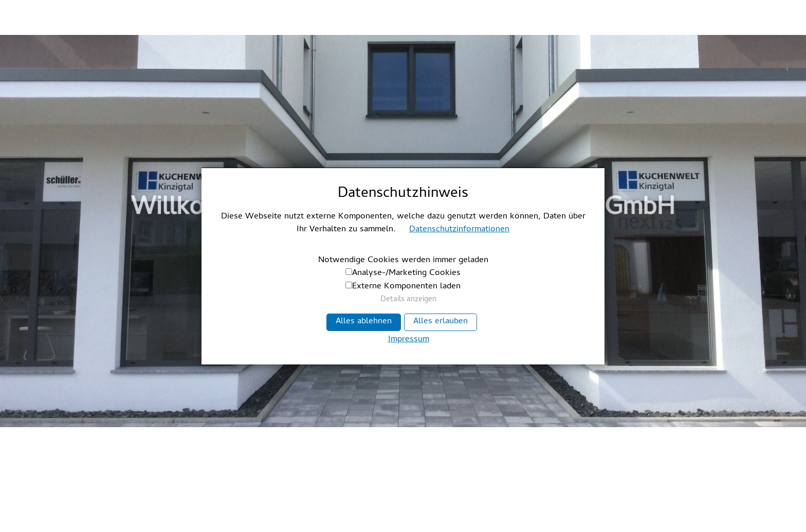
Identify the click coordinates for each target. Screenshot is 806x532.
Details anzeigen (408, 300)
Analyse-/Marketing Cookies (406, 273)
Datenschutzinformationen (459, 230)
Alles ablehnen (364, 322)
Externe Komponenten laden (406, 287)
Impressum (409, 340)
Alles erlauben (441, 322)
